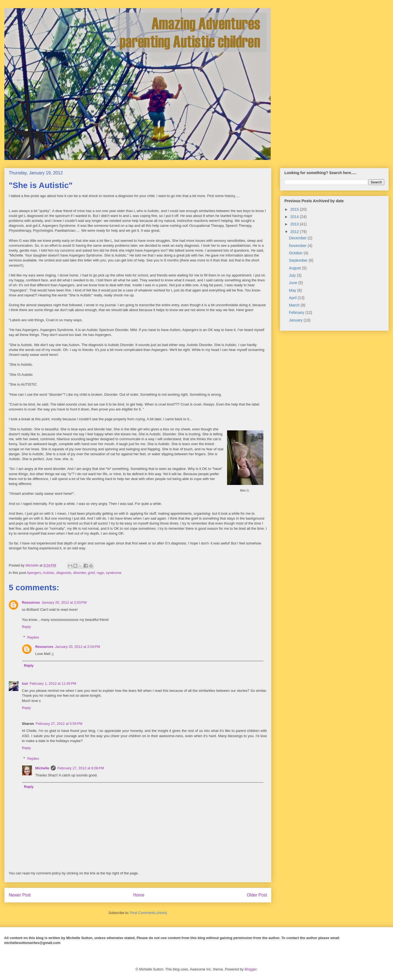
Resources (31, 602)
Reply (26, 627)
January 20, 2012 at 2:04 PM (77, 647)
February (297, 312)
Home (139, 895)
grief (91, 573)
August (295, 268)
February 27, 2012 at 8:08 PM (81, 768)
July (293, 275)
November (298, 246)
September (299, 260)
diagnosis (64, 573)
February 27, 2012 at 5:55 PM (59, 724)
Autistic (49, 573)
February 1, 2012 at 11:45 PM (53, 683)
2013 (295, 224)
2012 (295, 232)
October (296, 253)
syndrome (114, 573)
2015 (295, 209)
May (293, 290)
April (293, 298)
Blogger (251, 969)
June (294, 283)
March (295, 305)
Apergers (34, 573)
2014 (295, 217)
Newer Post (20, 895)
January (296, 320)
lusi (25, 683)
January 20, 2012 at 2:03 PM (64, 602)
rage (100, 573)
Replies (33, 637)
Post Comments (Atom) (149, 913)
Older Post (257, 895)
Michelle (42, 768)
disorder (79, 573)
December (298, 238)
